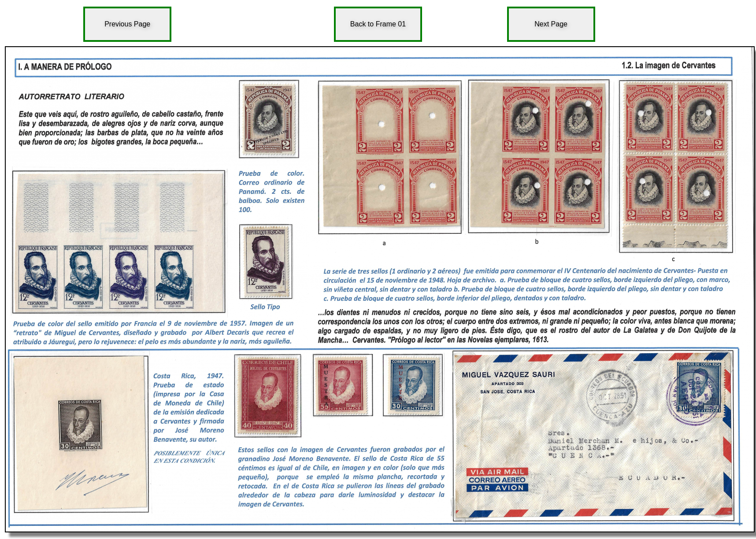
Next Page (551, 24)
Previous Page (127, 24)
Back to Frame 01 (378, 24)
